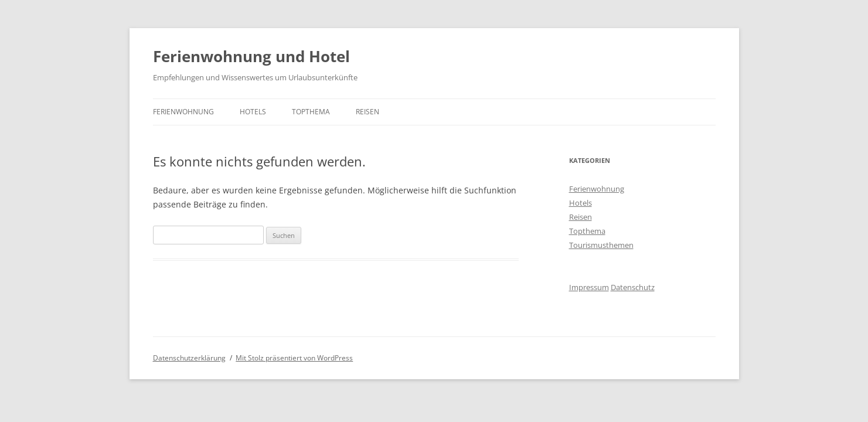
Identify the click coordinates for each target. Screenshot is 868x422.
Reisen (367, 112)
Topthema (311, 112)
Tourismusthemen (601, 245)
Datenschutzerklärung (189, 358)
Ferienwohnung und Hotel (251, 56)
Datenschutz (633, 287)
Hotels (253, 112)
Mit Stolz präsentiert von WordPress (294, 358)
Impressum (589, 287)
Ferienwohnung (183, 112)
